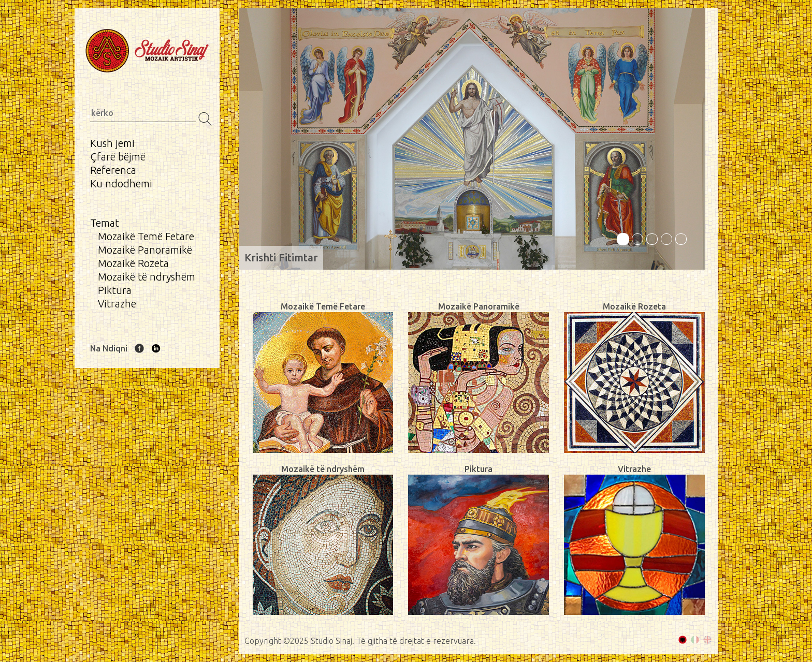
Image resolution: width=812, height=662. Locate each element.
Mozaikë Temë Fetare (146, 236)
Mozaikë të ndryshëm (147, 277)
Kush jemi (112, 143)
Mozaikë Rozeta (133, 263)
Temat (105, 223)
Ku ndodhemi (121, 183)
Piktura (115, 290)
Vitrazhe (117, 304)
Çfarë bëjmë (118, 157)
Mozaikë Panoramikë (145, 250)
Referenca (113, 170)
